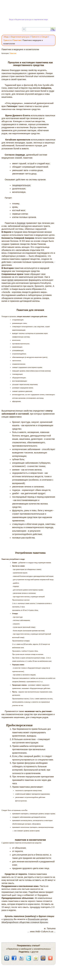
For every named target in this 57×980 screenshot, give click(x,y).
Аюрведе (20, 155)
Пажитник (13, 53)
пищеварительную (21, 185)
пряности (8, 919)
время (10, 280)
